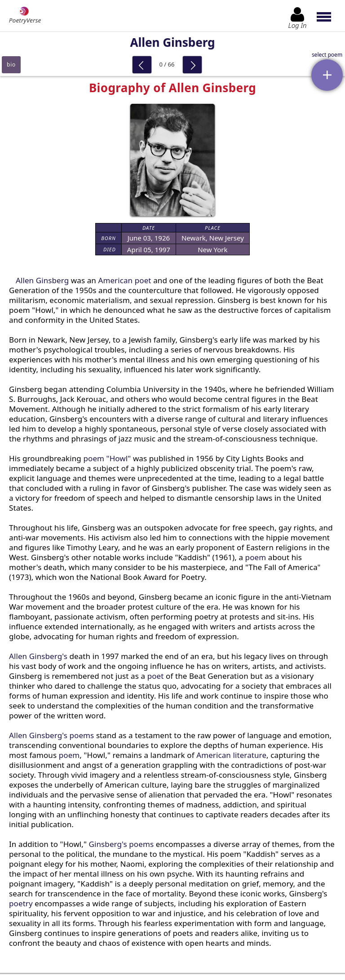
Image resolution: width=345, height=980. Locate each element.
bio (11, 65)
